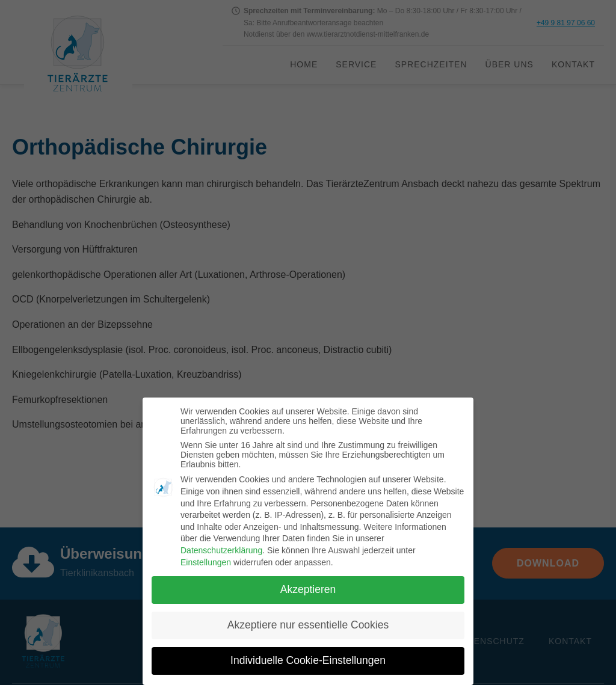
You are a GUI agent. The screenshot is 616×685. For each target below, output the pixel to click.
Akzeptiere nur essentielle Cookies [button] (308, 625)
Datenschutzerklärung (221, 550)
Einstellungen (206, 562)
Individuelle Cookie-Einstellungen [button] (308, 660)
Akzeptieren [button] (308, 589)
